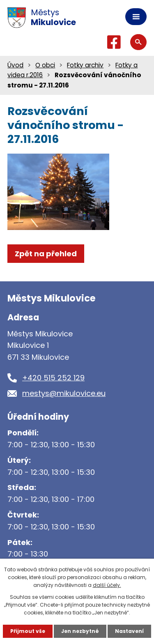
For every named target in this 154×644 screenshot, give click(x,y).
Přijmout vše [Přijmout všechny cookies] (28, 631)
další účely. (107, 585)
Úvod (15, 65)
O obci (45, 65)
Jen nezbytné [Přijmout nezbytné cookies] (80, 631)
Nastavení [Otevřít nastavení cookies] (129, 631)
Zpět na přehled (46, 254)
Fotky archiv (85, 65)
